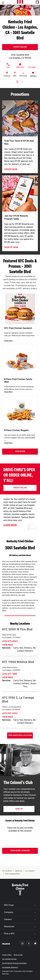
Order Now (11, 169)
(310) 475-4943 (10, 641)
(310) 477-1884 (10, 674)
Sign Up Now (11, 248)
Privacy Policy (7, 955)
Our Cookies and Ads (9, 959)
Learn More (10, 525)
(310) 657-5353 (10, 714)
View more (20, 452)
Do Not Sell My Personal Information (14, 963)
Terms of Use (18, 955)
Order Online (20, 47)
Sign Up (19, 809)
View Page (8, 645)
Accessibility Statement (10, 968)
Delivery (33, 76)
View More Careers (20, 851)
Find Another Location (20, 735)
